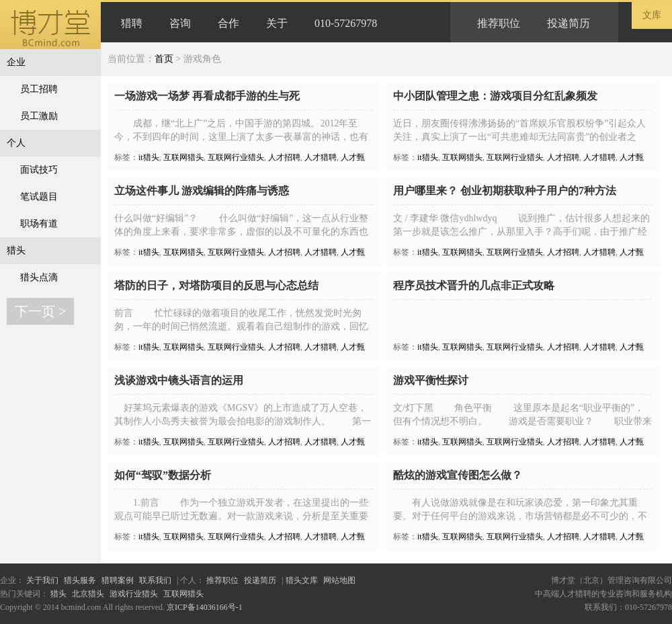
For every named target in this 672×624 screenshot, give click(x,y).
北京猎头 (88, 594)
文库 (652, 15)
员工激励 (39, 116)
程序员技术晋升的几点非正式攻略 (474, 285)
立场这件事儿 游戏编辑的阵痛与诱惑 (202, 191)
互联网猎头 (183, 157)
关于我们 (42, 580)
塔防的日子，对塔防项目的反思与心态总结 (216, 285)
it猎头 (149, 157)
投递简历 (569, 23)
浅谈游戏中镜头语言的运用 (179, 380)
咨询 (180, 23)
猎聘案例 (118, 580)
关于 (277, 23)
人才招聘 (284, 157)
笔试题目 (39, 197)
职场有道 (39, 224)
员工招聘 (39, 89)
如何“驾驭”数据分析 (163, 475)
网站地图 (339, 580)
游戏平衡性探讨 (431, 380)
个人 (16, 143)
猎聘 (132, 23)
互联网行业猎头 (236, 157)
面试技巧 (39, 170)
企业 (16, 62)
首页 (164, 59)
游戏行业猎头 (134, 594)
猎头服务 (80, 580)
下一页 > (40, 311)
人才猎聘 (321, 157)
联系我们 (155, 580)
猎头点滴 (39, 277)
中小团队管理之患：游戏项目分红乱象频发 (495, 96)
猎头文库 (302, 580)
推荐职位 (499, 23)
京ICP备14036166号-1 (205, 607)
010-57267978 (346, 23)
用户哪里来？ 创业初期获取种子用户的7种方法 (505, 191)
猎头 (16, 250)
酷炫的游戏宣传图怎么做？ (458, 475)
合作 (228, 23)
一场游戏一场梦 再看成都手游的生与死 (207, 96)
